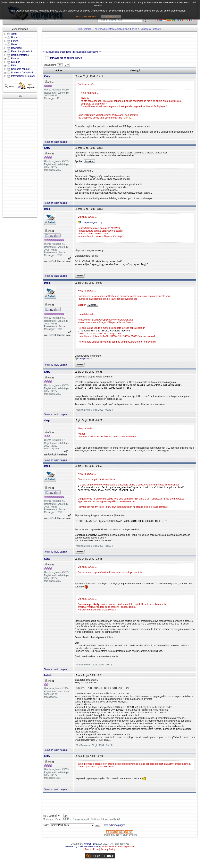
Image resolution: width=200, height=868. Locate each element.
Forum (15, 41)
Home (14, 37)
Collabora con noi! (21, 69)
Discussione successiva (86, 52)
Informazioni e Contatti (23, 76)
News (14, 44)
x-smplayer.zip (86, 361)
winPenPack (90, 848)
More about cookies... (87, 17)
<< (60, 65)
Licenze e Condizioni (22, 73)
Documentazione (20, 55)
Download (16, 48)
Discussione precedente (59, 52)
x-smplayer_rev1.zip (92, 223)
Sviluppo (16, 62)
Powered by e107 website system (82, 851)
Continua (111, 17)
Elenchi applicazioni (21, 51)
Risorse (15, 58)
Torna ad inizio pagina (56, 142)
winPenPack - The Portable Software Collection (103, 29)
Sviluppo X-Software (150, 29)
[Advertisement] (20, 158)
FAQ (13, 66)
